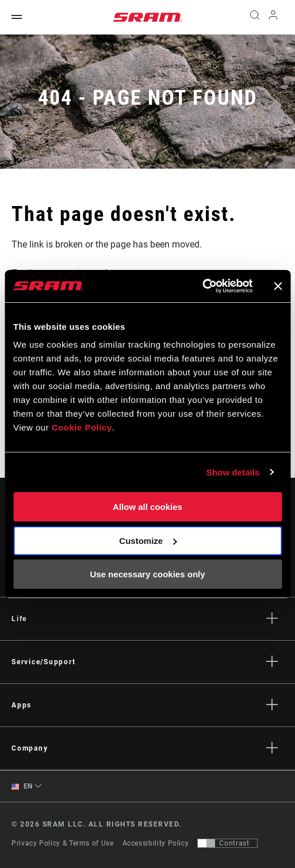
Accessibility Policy (156, 843)
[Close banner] (278, 286)
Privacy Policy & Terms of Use (63, 843)
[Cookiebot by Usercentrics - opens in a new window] (202, 286)
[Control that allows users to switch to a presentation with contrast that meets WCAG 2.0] (227, 843)
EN (22, 787)
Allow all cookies (147, 507)
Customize (148, 541)
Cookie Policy (82, 427)
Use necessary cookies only (147, 574)
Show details (233, 472)
